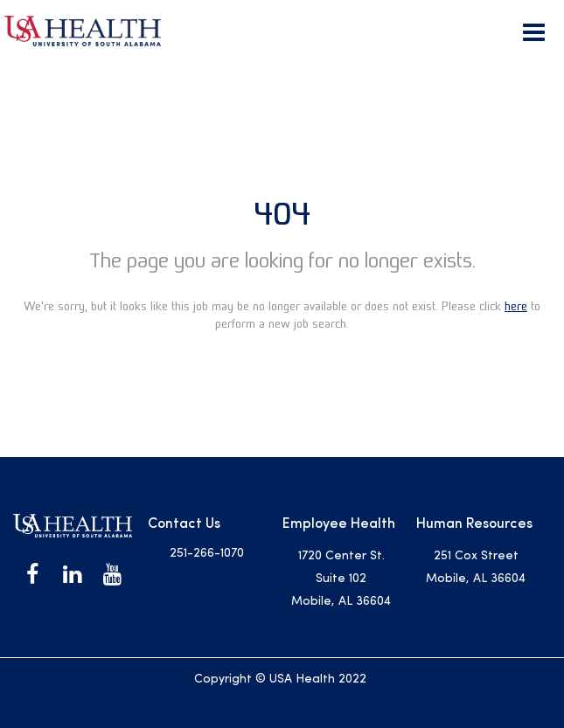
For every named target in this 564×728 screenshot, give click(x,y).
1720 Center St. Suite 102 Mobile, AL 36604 (341, 579)
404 (282, 214)
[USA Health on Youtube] (113, 575)
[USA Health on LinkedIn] (73, 575)
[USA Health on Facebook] (32, 575)
